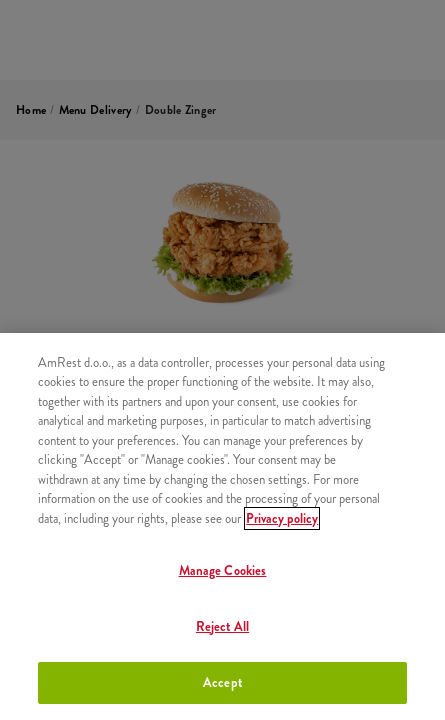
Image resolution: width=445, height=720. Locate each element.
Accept (222, 682)
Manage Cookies (223, 570)
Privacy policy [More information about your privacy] (282, 518)
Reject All (222, 626)
